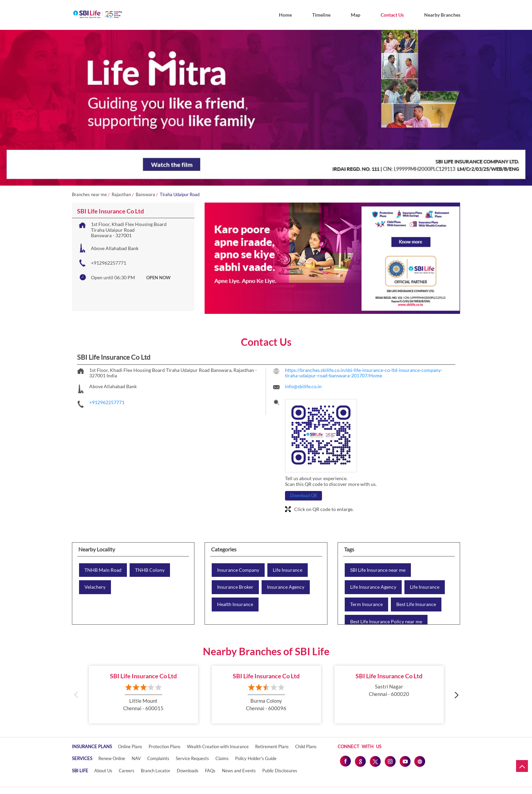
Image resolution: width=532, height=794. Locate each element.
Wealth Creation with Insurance (218, 746)
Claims (222, 758)
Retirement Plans (272, 746)
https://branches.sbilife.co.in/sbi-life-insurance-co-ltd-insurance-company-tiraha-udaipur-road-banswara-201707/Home (364, 373)
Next (456, 694)
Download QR (303, 495)
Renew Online (112, 758)
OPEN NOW (158, 278)
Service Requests (192, 758)
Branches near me (89, 195)
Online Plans (130, 746)
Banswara (145, 195)
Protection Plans (165, 746)
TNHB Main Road (103, 570)
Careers (127, 771)
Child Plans (306, 746)
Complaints (158, 758)
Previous (76, 694)
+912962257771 (109, 263)
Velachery (95, 587)
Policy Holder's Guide (256, 758)
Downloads (188, 771)
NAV (136, 758)
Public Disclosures (280, 771)
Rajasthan (121, 195)
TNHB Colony (150, 570)
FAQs (210, 771)
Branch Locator (156, 771)
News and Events (239, 771)
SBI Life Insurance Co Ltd (143, 676)
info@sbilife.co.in (303, 386)
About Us (103, 771)
